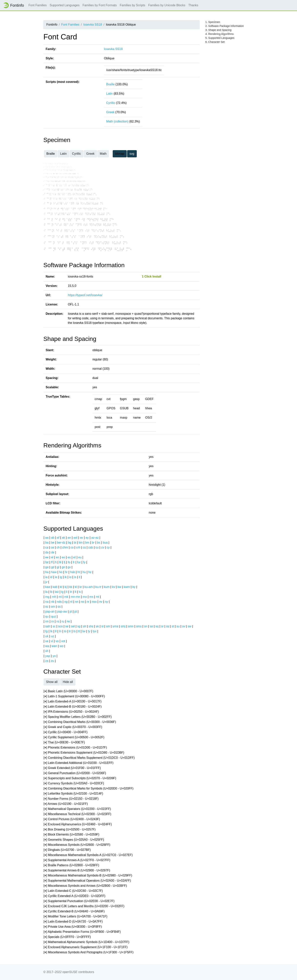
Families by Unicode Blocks (167, 5)
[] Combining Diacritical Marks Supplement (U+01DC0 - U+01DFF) (89, 758)
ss (168, 626)
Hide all (68, 682)
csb (91, 547)
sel (73, 626)
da (47, 552)
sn (146, 626)
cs (84, 547)
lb (51, 592)
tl (56, 631)
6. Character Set (215, 42)
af (58, 538)
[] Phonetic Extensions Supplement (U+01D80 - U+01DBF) (84, 753)
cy (108, 547)
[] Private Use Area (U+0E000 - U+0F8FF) (73, 927)
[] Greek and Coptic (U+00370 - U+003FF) (73, 727)
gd (53, 567)
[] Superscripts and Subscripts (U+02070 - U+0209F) (80, 778)
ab (53, 538)
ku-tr (98, 587)
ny (106, 602)
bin (81, 543)
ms (91, 597)
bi (75, 543)
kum (107, 587)
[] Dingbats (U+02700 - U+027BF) (67, 850)
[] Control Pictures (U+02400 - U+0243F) (72, 819)
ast (75, 538)
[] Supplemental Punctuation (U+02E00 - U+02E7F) (79, 901)
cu (97, 547)
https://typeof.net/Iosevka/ (85, 295)
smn (131, 626)
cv (103, 547)
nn (77, 602)
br (93, 543)
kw (119, 587)
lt (75, 592)
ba (47, 543)
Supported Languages (64, 5)
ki (61, 587)
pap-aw (62, 612)
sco (61, 626)
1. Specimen (213, 22)
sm (108, 626)
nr (88, 602)
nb (53, 602)
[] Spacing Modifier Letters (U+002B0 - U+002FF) (78, 717)
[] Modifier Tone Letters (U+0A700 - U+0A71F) (75, 917)
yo (54, 656)
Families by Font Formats (100, 5)
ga (47, 567)
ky (134, 587)
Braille (110, 84)
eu (80, 557)
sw (189, 626)
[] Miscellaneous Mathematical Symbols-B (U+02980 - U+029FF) (88, 876)
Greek (110, 112)
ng (66, 602)
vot (63, 641)
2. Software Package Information (225, 26)
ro (58, 621)
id (51, 577)
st (173, 626)
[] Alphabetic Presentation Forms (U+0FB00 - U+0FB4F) (82, 932)
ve (47, 641)
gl (58, 567)
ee (47, 557)
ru (63, 621)
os (59, 607)
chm (65, 547)
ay (87, 538)
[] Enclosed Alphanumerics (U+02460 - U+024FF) (78, 824)
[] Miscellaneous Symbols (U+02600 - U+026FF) (77, 845)
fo (69, 562)
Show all (52, 682)
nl (71, 602)
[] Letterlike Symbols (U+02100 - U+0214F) (73, 794)
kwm (127, 587)
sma (115, 626)
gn (63, 567)
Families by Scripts (132, 5)
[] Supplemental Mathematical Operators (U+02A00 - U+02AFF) (87, 881)
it (79, 577)
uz (53, 636)
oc (47, 607)
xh (47, 651)
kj (66, 587)
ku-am (89, 587)
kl (76, 587)
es (69, 557)
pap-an (50, 612)
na (47, 602)
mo (85, 597)
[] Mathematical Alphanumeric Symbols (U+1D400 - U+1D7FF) (86, 942)
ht (79, 572)
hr (66, 572)
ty (89, 631)
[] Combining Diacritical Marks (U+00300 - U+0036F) (80, 722)
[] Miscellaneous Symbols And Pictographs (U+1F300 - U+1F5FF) (89, 952)
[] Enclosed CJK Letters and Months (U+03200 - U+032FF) (84, 906)
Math (103, 154)
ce (53, 547)
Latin (110, 94)
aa (47, 538)
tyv (95, 631)
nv (101, 602)
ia (46, 577)
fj (65, 562)
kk (71, 587)
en (58, 557)
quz (53, 616)
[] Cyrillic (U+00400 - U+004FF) (66, 732)
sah (48, 626)
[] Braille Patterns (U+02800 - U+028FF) (71, 865)
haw (54, 572)
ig (61, 577)
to (65, 631)
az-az (95, 538)
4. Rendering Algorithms (219, 34)
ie (56, 577)
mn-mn (75, 597)
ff (52, 562)
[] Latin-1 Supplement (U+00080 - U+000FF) (74, 696)
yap (48, 656)
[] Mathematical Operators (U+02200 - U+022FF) (77, 809)
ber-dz (61, 543)
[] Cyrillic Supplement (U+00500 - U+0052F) (74, 737)
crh (78, 547)
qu (47, 616)
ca (47, 547)
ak (64, 538)
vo (57, 641)
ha (47, 572)
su (178, 626)
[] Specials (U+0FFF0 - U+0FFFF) (67, 937)
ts (74, 631)
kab (55, 587)
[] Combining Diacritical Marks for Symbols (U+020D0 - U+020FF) (89, 789)
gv (69, 567)
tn (60, 631)
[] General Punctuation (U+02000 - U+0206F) (75, 773)
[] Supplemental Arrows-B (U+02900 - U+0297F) (77, 871)
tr (70, 631)
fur (79, 562)
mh (54, 597)
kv (113, 587)
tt (79, 631)
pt (76, 612)
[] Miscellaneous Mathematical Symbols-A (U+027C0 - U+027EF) (88, 855)
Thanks (193, 5)
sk (97, 626)
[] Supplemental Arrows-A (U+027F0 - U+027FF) (77, 860)
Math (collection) (117, 121)
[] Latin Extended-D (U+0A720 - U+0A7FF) (73, 922)
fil (60, 562)
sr (162, 626)
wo (62, 646)
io (70, 577)
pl (71, 612)
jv (46, 582)
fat (47, 562)
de (53, 552)
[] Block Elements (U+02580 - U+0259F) (71, 835)
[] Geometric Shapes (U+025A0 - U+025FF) (74, 840)
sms (139, 626)
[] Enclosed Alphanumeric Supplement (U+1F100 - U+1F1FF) (86, 947)
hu (84, 572)
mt (98, 597)
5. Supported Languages (220, 38)
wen (54, 646)
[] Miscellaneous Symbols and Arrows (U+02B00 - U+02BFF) (85, 886)
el (52, 557)
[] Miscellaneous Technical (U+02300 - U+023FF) (77, 814)
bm (87, 543)
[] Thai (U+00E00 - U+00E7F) (64, 743)
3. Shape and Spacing (218, 30)
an (69, 538)
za (47, 661)
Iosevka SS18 (93, 25)
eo (63, 557)
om (53, 607)
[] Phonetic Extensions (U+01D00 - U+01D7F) (75, 748)
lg (62, 592)
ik (66, 577)
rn (52, 621)
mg (47, 597)
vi (52, 641)
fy (84, 562)
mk (66, 597)
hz (90, 572)
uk (47, 636)
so (151, 626)
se (67, 626)
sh (85, 626)
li (67, 592)
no (82, 602)
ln (71, 592)
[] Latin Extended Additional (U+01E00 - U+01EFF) (79, 763)
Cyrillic (111, 103)
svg (132, 154)
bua (105, 543)
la (46, 592)
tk (51, 631)
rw (68, 621)
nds (59, 602)
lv (80, 592)
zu (53, 661)
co (72, 547)
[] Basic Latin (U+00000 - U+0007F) (68, 691)
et (75, 557)
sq (157, 626)
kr (81, 587)
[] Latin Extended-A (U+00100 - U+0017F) (73, 702)
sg (79, 626)
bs (99, 543)
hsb (73, 572)
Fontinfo (13, 5)
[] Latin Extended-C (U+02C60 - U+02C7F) (73, 891)
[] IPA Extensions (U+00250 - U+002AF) (71, 712)
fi (56, 562)
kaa (48, 587)
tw (84, 631)
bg (70, 543)
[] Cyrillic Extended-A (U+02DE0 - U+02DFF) (74, 896)
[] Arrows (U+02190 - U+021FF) (66, 804)
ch (58, 547)
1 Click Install (152, 277)
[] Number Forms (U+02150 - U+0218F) (71, 799)
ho (61, 572)
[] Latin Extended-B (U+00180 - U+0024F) (73, 707)
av (82, 538)
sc (54, 626)
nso (94, 602)
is (75, 577)
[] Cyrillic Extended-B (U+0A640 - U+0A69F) (74, 911)
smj (123, 626)
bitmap (120, 154)
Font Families (38, 5)
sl (102, 626)
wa (47, 646)
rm (47, 621)
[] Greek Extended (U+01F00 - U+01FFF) (72, 768)
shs (91, 626)
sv (184, 626)
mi (60, 597)
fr (74, 562)
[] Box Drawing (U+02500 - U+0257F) (70, 830)
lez (57, 592)
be (53, 543)
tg (47, 631)
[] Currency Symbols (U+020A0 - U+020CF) (74, 783)
